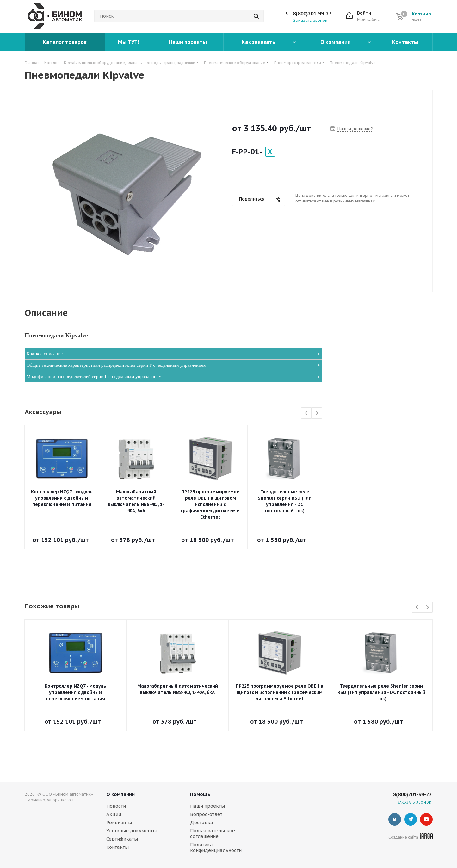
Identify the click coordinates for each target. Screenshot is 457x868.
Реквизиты (119, 822)
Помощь (200, 794)
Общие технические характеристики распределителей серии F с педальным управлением (117, 365)
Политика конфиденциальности (216, 847)
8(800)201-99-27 (312, 14)
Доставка (202, 822)
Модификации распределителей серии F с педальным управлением (94, 377)
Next (317, 413)
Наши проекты (207, 806)
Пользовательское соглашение (213, 833)
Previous (307, 413)
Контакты (117, 847)
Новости (116, 806)
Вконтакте (395, 819)
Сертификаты (122, 839)
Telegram (411, 819)
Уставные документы (131, 831)
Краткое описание (45, 354)
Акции (114, 814)
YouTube (426, 819)
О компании (120, 794)
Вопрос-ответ (206, 814)
